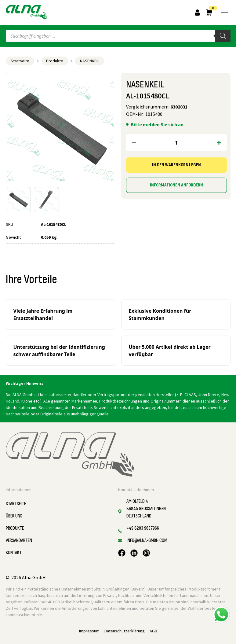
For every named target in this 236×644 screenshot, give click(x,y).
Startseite (20, 61)
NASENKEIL (90, 61)
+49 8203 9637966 (143, 528)
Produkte (55, 61)
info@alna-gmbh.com (147, 541)
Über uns (14, 516)
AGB (153, 631)
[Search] (223, 36)
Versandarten (19, 541)
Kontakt (14, 553)
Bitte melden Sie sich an (157, 124)
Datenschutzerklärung (125, 631)
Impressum (89, 631)
